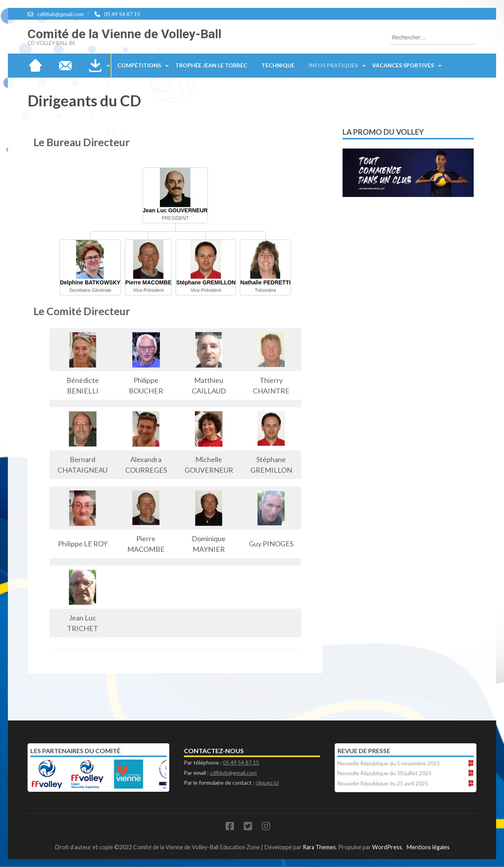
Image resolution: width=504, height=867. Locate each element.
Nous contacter (65, 65)
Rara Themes (319, 847)
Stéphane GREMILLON (206, 282)
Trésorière (265, 290)
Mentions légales (428, 847)
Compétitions (139, 65)
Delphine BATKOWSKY (90, 282)
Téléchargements (95, 65)
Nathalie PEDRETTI (265, 282)
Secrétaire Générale (90, 290)
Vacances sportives (403, 65)
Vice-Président (148, 290)
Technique (278, 65)
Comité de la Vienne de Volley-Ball (124, 34)
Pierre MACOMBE (148, 282)
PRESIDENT (175, 218)
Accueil (35, 65)
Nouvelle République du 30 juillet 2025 (384, 773)
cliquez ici (267, 783)
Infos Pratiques (333, 65)
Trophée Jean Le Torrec (211, 65)
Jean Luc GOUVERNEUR (175, 210)
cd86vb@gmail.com (60, 14)
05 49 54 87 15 (122, 14)
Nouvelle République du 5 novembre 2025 (389, 763)
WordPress (387, 847)
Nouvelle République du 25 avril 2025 (383, 783)
